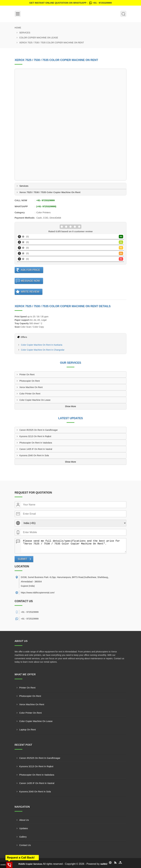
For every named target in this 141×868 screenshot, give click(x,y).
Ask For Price (30, 270)
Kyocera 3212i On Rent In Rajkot (35, 436)
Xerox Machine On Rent (31, 387)
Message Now (30, 281)
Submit (22, 559)
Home (18, 28)
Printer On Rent (27, 375)
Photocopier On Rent (30, 381)
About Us (24, 820)
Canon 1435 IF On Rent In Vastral (36, 449)
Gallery (23, 837)
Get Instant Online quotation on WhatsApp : (70, 3)
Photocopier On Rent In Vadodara (36, 443)
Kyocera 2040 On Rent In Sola (34, 455)
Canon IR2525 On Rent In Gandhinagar (39, 430)
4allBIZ (104, 864)
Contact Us (25, 845)
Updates (24, 828)
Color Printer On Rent (30, 394)
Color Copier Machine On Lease (39, 38)
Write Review (30, 292)
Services (25, 33)
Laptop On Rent (27, 730)
